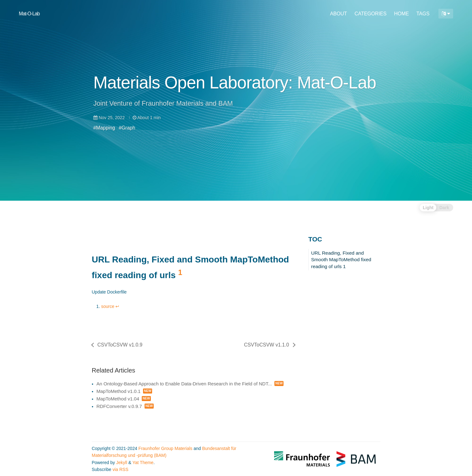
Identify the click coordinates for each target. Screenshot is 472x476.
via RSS (121, 469)
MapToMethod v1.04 (118, 399)
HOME (402, 14)
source (108, 306)
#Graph (127, 128)
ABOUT (338, 14)
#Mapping (104, 128)
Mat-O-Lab (29, 14)
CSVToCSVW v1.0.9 (120, 345)
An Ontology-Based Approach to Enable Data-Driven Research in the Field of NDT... (184, 384)
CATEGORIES (370, 14)
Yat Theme (143, 463)
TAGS (423, 14)
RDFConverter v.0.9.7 (119, 406)
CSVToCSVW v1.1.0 (267, 345)
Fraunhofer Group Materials (165, 448)
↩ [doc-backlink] (117, 306)
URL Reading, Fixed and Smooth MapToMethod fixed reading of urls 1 (341, 260)
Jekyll (122, 463)
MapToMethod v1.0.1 (119, 391)
